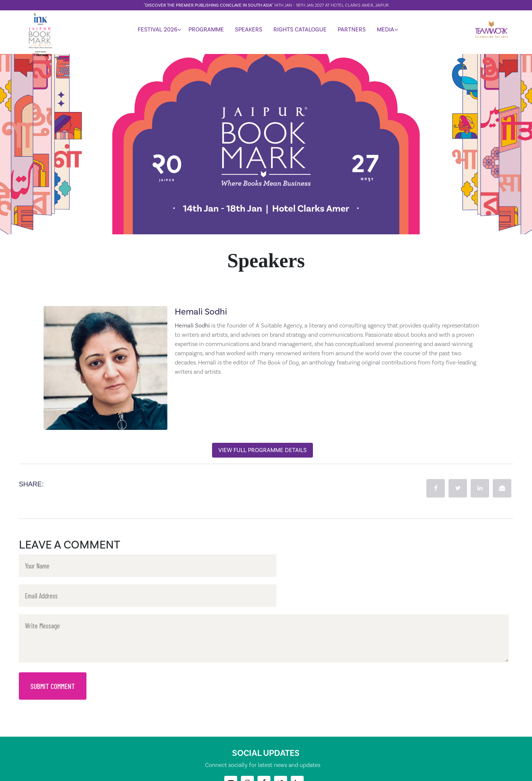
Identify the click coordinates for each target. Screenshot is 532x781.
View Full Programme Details (262, 450)
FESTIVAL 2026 (158, 31)
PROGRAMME (206, 31)
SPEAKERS (249, 31)
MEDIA (386, 31)
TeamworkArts (294, 773)
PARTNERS (352, 31)
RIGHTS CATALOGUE (300, 31)
